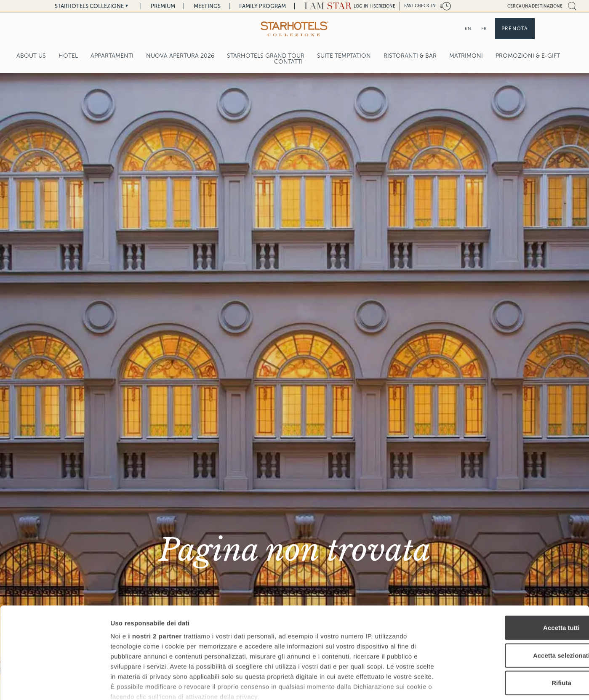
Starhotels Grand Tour (266, 56)
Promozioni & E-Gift (528, 56)
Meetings (207, 6)
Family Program (263, 6)
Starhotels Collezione (89, 6)
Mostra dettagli (443, 683)
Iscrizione (384, 6)
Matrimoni (466, 56)
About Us (31, 56)
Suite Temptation (344, 56)
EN (468, 28)
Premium (163, 6)
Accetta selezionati (518, 599)
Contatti (288, 62)
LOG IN (361, 6)
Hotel (68, 56)
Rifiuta (519, 627)
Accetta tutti (519, 571)
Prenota (515, 29)
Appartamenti (112, 56)
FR (484, 28)
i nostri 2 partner (155, 580)
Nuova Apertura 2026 (180, 56)
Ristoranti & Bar (410, 56)
